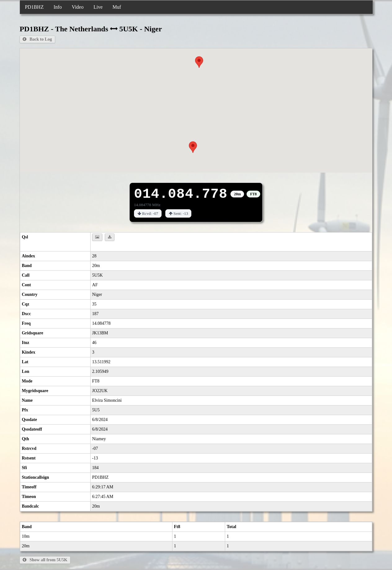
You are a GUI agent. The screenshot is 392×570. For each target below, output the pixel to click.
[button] (193, 147)
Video (78, 7)
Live (98, 7)
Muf (117, 7)
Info (58, 7)
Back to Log (37, 39)
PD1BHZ (34, 7)
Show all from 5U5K (45, 560)
